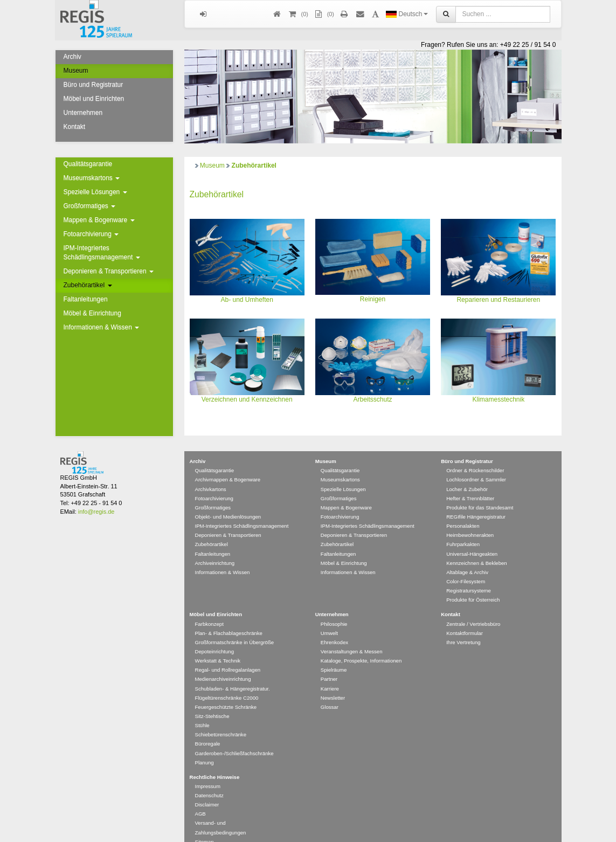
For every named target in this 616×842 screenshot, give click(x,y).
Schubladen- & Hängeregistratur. (233, 673)
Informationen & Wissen (102, 327)
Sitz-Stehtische (212, 700)
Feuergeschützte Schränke (226, 691)
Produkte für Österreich (473, 584)
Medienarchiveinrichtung (223, 663)
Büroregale (208, 728)
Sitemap (205, 826)
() (298, 14)
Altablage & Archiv (467, 557)
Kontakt (75, 127)
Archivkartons (211, 474)
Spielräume (334, 654)
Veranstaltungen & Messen (352, 636)
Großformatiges (90, 206)
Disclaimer (207, 789)
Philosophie (334, 608)
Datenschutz (209, 780)
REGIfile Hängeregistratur (476, 501)
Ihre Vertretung (463, 627)
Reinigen (373, 299)
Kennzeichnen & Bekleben (477, 547)
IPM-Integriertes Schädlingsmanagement (102, 253)
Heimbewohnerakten (470, 519)
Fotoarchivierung (91, 234)
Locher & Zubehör (467, 474)
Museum (76, 71)
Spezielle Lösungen (95, 192)
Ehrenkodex (334, 627)
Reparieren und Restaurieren (498, 300)
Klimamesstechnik (498, 399)
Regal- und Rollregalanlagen (228, 654)
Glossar (330, 691)
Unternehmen (83, 113)
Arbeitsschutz (372, 399)
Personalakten (463, 510)
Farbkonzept (209, 608)
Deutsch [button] (407, 14)
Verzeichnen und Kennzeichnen (247, 399)
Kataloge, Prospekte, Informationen (361, 645)
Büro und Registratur (94, 85)
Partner (329, 663)
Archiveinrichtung (215, 547)
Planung (205, 747)
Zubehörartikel (88, 285)
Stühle (202, 710)
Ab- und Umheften (247, 300)
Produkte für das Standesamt (480, 492)
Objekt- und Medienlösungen (228, 501)
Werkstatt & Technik (218, 645)
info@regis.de (96, 496)
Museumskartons (92, 178)
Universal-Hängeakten (472, 538)
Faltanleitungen (86, 299)
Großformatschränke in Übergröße (235, 627)
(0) (324, 14)
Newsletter (333, 682)
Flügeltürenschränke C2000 (227, 682)
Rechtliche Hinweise (215, 761)
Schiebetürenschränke (221, 719)
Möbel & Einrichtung (92, 313)
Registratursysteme (469, 575)
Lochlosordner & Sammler (476, 464)
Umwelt (329, 617)
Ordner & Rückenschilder (475, 455)
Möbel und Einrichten (94, 99)
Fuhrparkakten (463, 529)
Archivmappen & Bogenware (228, 464)
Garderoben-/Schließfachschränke (234, 738)
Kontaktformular (465, 617)
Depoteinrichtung (215, 636)
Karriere (330, 673)
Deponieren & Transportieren (109, 271)
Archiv (72, 57)
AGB (200, 798)
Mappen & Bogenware (99, 220)
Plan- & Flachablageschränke (229, 617)
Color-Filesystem (466, 566)
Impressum (208, 771)
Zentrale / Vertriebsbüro (473, 608)
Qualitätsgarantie (88, 164)
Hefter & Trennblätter (470, 483)
